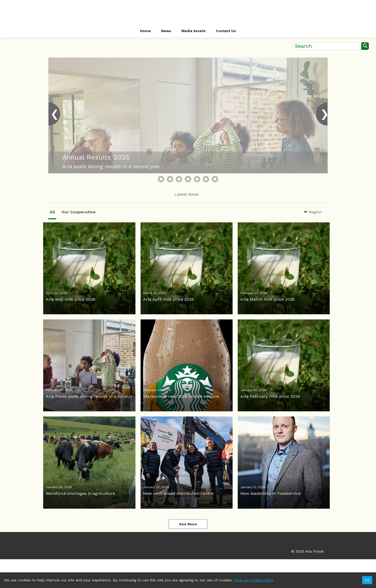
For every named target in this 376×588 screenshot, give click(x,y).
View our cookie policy (254, 580)
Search (303, 46)
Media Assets (194, 31)
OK (367, 580)
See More (188, 524)
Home (145, 31)
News (166, 31)
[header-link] (188, 13)
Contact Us (226, 31)
